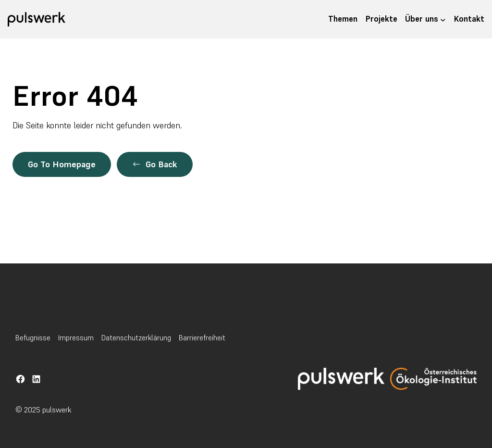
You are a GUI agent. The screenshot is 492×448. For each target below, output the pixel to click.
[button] (155, 164)
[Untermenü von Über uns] (443, 19)
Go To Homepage (62, 164)
